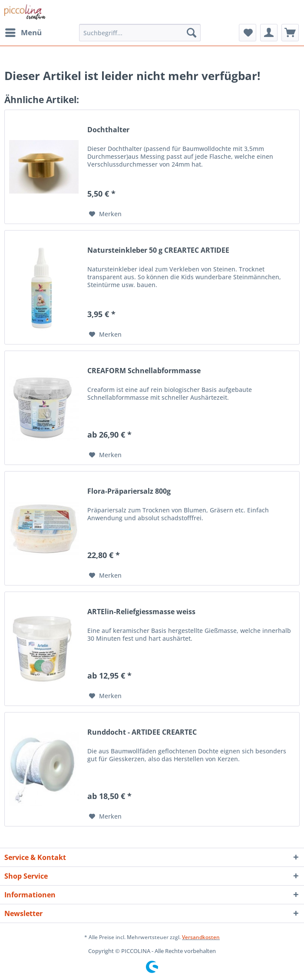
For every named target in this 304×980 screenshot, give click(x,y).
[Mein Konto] (269, 33)
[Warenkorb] (290, 33)
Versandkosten (201, 937)
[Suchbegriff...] (140, 33)
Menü (23, 32)
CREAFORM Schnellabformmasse (144, 371)
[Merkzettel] (248, 33)
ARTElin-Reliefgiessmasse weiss (141, 612)
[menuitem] (23, 33)
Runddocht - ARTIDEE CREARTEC (142, 732)
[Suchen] (192, 33)
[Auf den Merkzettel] (105, 214)
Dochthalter (108, 130)
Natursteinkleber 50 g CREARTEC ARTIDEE (158, 250)
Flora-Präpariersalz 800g (129, 491)
